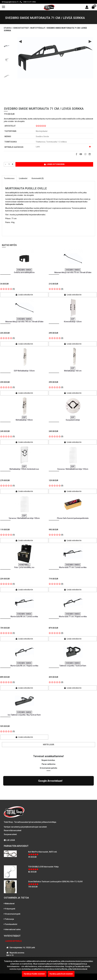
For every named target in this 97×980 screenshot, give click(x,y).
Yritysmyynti (10, 886)
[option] (7, 45)
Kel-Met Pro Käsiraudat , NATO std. (43, 829)
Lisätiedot (23, 178)
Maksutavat (10, 881)
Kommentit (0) (38, 178)
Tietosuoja (9, 897)
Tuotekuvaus (9, 178)
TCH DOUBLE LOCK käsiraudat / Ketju (43, 844)
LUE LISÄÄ (9, 818)
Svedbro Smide (42, 136)
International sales (13, 907)
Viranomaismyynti (13, 891)
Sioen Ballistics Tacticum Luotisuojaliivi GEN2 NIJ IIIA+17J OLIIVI (55, 859)
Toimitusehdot (11, 902)
